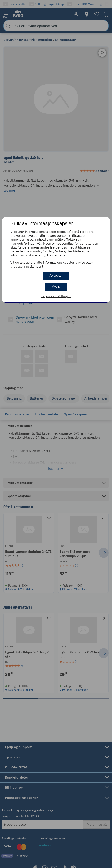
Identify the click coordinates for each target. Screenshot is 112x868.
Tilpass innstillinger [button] (56, 296)
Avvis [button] (56, 287)
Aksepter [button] (56, 276)
